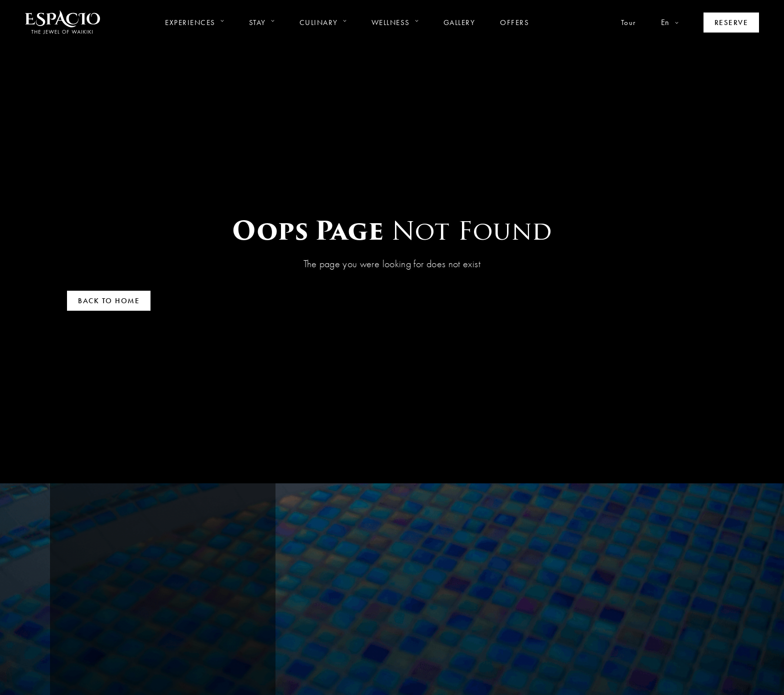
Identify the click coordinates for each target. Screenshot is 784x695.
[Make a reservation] (731, 23)
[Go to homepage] (62, 22)
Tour (628, 23)
